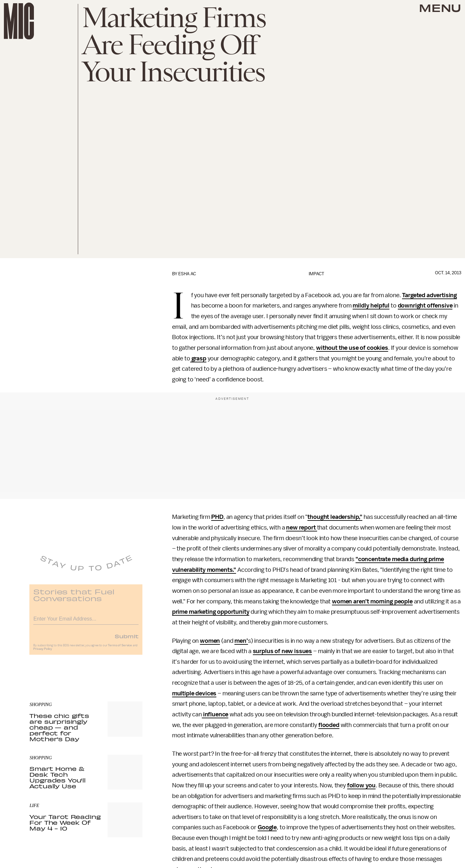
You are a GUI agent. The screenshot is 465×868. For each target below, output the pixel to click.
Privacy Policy (43, 652)
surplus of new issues (283, 651)
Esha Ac (187, 274)
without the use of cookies (352, 348)
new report (301, 528)
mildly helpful (371, 306)
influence (215, 714)
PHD (217, 517)
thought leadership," (335, 517)
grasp (198, 358)
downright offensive (425, 306)
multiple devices (194, 693)
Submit (127, 640)
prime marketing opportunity (211, 612)
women (210, 641)
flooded (329, 725)
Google (267, 827)
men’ (241, 641)
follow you (361, 785)
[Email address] (86, 621)
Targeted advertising (429, 295)
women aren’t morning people (372, 601)
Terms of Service (120, 649)
